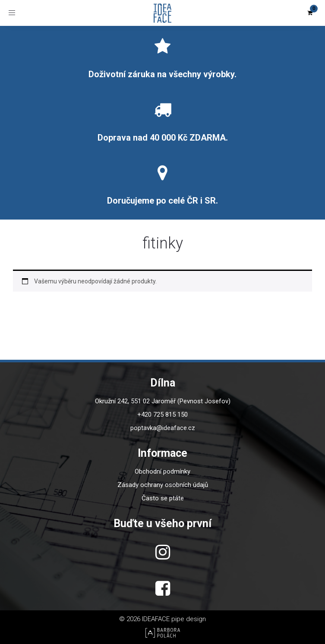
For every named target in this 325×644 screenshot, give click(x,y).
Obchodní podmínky (162, 471)
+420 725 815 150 (162, 415)
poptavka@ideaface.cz (163, 428)
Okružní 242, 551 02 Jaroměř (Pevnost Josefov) (163, 401)
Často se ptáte (163, 498)
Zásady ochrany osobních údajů (163, 485)
